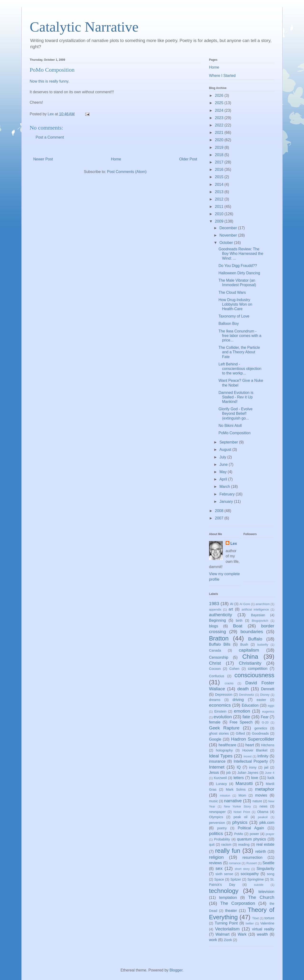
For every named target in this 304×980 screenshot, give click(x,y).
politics (216, 833)
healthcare (227, 745)
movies (261, 795)
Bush (244, 644)
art (231, 609)
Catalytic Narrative (84, 27)
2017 (220, 162)
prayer (270, 834)
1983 (214, 604)
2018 (220, 155)
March (225, 487)
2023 (220, 118)
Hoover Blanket (255, 750)
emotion (242, 711)
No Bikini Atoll (230, 426)
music (214, 801)
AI (232, 604)
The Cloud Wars (232, 292)
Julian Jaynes (248, 773)
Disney (265, 695)
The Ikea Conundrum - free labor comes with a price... (240, 336)
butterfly (263, 645)
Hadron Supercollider (253, 739)
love (254, 778)
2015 (220, 177)
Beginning (217, 620)
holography (224, 750)
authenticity (221, 615)
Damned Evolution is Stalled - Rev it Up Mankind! (236, 397)
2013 (220, 192)
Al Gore (245, 604)
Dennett (268, 689)
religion (216, 857)
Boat (238, 626)
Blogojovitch (260, 621)
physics (240, 822)
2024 (220, 110)
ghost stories (219, 733)
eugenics (268, 712)
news (264, 806)
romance (235, 863)
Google (215, 739)
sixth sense (224, 874)
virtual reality (263, 929)
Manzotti (244, 783)
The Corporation (238, 903)
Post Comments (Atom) (127, 172)
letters (239, 778)
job (228, 773)
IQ (239, 767)
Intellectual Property (251, 761)
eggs (271, 706)
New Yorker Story (237, 806)
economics (220, 705)
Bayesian (258, 615)
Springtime (256, 879)
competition (258, 669)
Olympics (216, 817)
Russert (252, 863)
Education (250, 705)
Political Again (251, 828)
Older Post (188, 159)
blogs (214, 626)
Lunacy (221, 784)
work (213, 940)
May (224, 472)
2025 (220, 103)
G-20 (265, 722)
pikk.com (267, 823)
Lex (234, 544)
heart (250, 745)
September (229, 442)
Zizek (228, 940)
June (224, 464)
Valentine (267, 923)
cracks (229, 683)
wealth (262, 934)
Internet (217, 767)
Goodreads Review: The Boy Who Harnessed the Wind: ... (241, 254)
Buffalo (255, 639)
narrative (233, 801)
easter (261, 700)
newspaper (217, 812)
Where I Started (222, 76)
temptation (228, 898)
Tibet (256, 918)
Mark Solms (236, 789)
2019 (220, 147)
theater (231, 911)
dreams (215, 700)
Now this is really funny (49, 81)
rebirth (261, 852)
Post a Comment (50, 137)
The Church (261, 897)
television (266, 892)
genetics (261, 728)
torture (269, 918)
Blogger (176, 970)
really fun (228, 851)
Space (219, 879)
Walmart (222, 934)
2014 (220, 184)
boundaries (252, 632)
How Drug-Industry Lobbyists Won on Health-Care (235, 304)
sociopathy (250, 874)
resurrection (252, 857)
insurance (217, 761)
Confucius (217, 676)
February (228, 494)
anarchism (263, 604)
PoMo (239, 834)
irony (253, 767)
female (215, 722)
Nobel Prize (242, 812)
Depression (224, 695)
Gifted (240, 733)
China (250, 657)
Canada (215, 650)
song (271, 874)
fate (246, 717)
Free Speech (241, 722)
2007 (220, 518)
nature (257, 801)
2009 (220, 221)
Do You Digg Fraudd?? (238, 266)
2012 (220, 199)
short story (242, 869)
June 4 (270, 773)
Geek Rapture (224, 728)
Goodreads (260, 733)
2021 (220, 133)
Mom (242, 795)
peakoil (263, 817)
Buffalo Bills (220, 644)
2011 (220, 207)
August (226, 450)
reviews (215, 863)
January (227, 502)
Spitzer (236, 879)
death (243, 689)
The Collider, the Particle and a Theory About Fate (239, 352)
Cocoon (215, 669)
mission (225, 796)
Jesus (214, 772)
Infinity (263, 756)
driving (238, 700)
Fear (265, 717)
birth (239, 621)
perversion (217, 823)
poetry (222, 828)
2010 (220, 214)
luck (271, 778)
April (224, 479)
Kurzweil (220, 778)
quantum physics (252, 839)
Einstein (220, 711)
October (227, 243)
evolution (223, 717)
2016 (220, 170)
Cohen (234, 669)
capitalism (249, 650)
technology (224, 891)
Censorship (219, 657)
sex (219, 868)
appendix (215, 609)
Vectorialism (227, 929)
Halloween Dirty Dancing (239, 273)
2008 (220, 511)
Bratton (219, 638)
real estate (265, 844)
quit (212, 845)
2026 (220, 96)
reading (244, 845)
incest (248, 756)
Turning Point (226, 923)
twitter (250, 923)
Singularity (265, 869)
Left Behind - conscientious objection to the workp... (240, 369)
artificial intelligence (255, 609)
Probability (222, 839)
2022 (220, 125)
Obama (263, 812)
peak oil (240, 817)
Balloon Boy (229, 324)
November (229, 235)
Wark (242, 934)
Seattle (268, 863)
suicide (259, 885)
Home (116, 159)
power (254, 834)
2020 (220, 140)
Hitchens (268, 745)
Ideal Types (221, 756)
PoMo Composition (235, 433)
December (229, 228)
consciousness (254, 675)
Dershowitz (247, 695)
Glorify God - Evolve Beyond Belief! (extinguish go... (235, 413)
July (223, 457)
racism (226, 845)
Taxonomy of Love (234, 316)
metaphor (265, 789)
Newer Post (43, 159)
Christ (215, 663)
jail (266, 767)
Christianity (250, 663)
